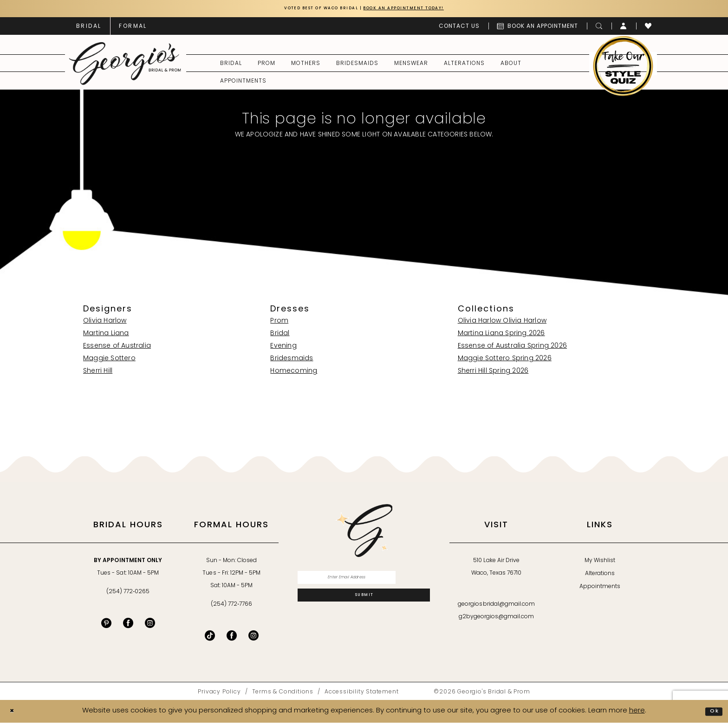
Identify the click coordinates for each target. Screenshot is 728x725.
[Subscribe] (364, 605)
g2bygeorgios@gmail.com (497, 619)
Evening (283, 348)
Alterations (600, 576)
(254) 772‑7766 (231, 607)
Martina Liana (106, 336)
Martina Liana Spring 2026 (501, 336)
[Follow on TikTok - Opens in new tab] (210, 638)
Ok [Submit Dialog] (712, 713)
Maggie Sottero (109, 361)
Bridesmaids (292, 361)
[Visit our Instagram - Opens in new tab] (150, 625)
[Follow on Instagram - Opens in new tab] (253, 638)
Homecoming (294, 373)
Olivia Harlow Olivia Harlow (502, 323)
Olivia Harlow (105, 323)
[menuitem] (89, 28)
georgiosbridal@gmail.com (496, 607)
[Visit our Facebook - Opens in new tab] (128, 625)
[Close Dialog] (14, 714)
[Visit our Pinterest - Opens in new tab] (106, 625)
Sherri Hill (98, 373)
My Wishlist (600, 563)
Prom (279, 323)
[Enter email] (364, 582)
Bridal (280, 336)
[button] (624, 28)
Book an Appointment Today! (419, 10)
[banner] (125, 65)
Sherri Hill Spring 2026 (493, 373)
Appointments (600, 589)
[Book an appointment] (538, 28)
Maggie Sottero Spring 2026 (505, 361)
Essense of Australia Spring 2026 (512, 348)
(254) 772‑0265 (128, 594)
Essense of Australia (117, 348)
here (637, 713)
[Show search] (599, 28)
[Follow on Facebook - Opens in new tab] (232, 638)
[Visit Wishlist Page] (648, 28)
